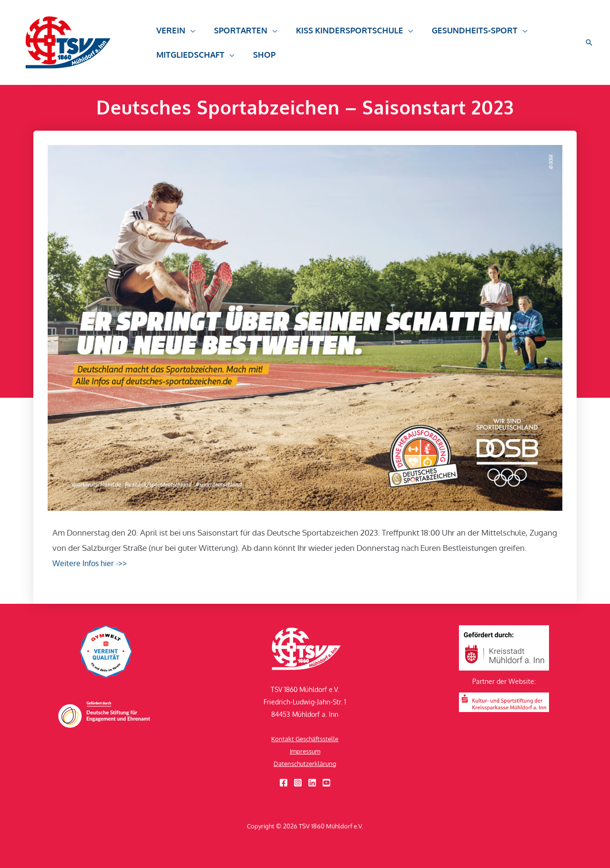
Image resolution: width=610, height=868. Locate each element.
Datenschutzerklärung (305, 763)
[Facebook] (284, 783)
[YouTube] (326, 783)
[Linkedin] (312, 783)
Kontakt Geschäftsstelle (305, 739)
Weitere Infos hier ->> (91, 563)
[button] (589, 42)
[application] (189, 35)
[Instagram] (298, 783)
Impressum (305, 751)
